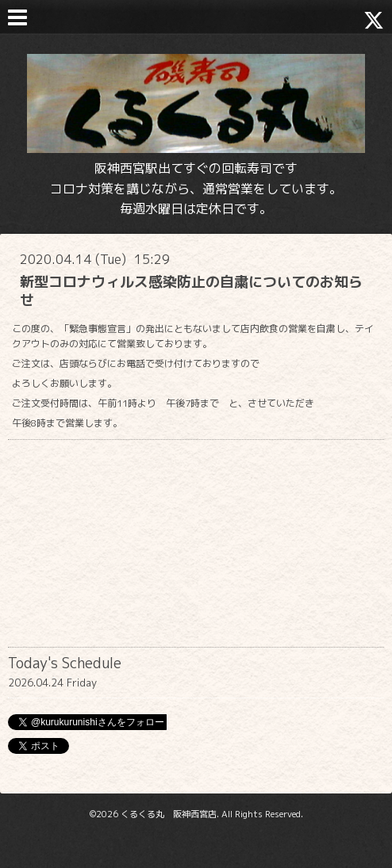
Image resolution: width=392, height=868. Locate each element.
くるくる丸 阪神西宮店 (169, 814)
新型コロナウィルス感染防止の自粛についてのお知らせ (191, 291)
